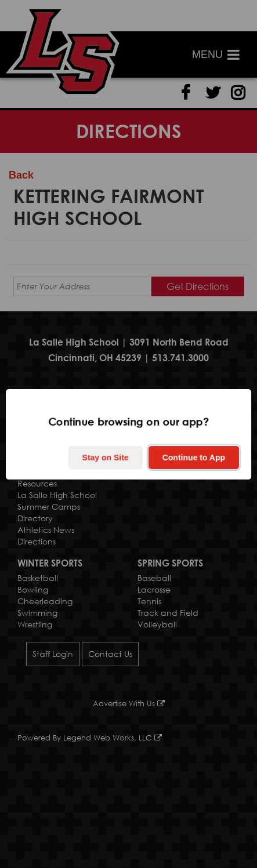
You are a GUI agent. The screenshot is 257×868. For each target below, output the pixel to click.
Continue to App (194, 457)
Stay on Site (106, 457)
